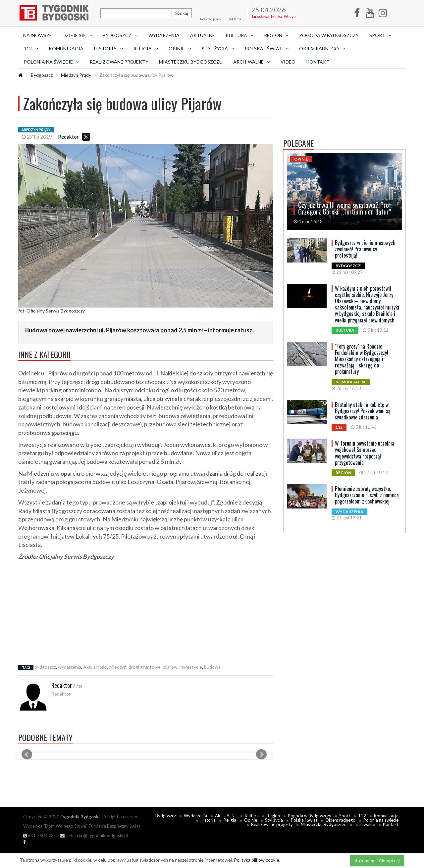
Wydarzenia (164, 35)
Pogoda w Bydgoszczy (329, 35)
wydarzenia (70, 667)
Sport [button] (380, 35)
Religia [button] (146, 48)
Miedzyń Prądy (76, 75)
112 (362, 816)
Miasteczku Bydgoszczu (191, 62)
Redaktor (68, 137)
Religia (230, 820)
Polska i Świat (304, 820)
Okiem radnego (340, 820)
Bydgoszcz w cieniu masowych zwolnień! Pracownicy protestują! (365, 249)
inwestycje (191, 667)
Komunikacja (66, 48)
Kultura (252, 816)
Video (288, 62)
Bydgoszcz (42, 75)
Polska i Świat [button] (267, 48)
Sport (345, 816)
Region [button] (276, 35)
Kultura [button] (239, 35)
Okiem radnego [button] (322, 48)
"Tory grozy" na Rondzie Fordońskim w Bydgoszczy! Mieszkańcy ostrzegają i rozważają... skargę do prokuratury (362, 359)
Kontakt (318, 62)
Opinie (251, 820)
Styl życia (274, 820)
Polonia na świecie (381, 820)
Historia (208, 820)
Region (273, 816)
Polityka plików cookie (257, 860)
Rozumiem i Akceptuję (377, 861)
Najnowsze (38, 35)
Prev (27, 754)
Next (261, 754)
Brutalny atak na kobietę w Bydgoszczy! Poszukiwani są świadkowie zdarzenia (363, 411)
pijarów (170, 667)
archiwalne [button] (252, 62)
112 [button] (31, 48)
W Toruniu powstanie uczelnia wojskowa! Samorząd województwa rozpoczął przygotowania (365, 453)
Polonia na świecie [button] (52, 62)
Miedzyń (118, 667)
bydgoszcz (45, 667)
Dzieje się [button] (77, 35)
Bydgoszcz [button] (120, 35)
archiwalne (365, 824)
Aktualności (95, 667)
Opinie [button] (180, 48)
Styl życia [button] (218, 48)
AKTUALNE (203, 35)
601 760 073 (38, 836)
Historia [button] (108, 48)
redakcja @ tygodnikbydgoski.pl (94, 836)
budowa (212, 667)
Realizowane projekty (119, 62)
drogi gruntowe (145, 667)
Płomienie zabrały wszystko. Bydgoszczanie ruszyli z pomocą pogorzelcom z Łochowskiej (367, 495)
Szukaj (182, 13)
